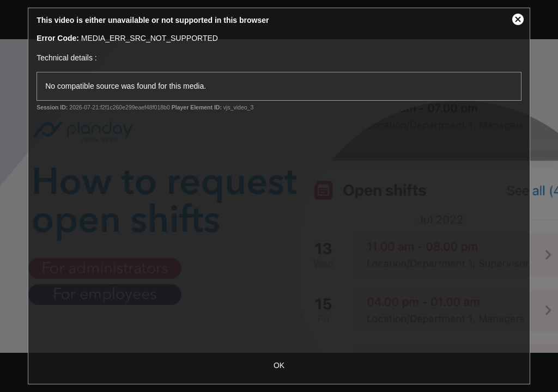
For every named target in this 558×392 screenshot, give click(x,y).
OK (279, 365)
